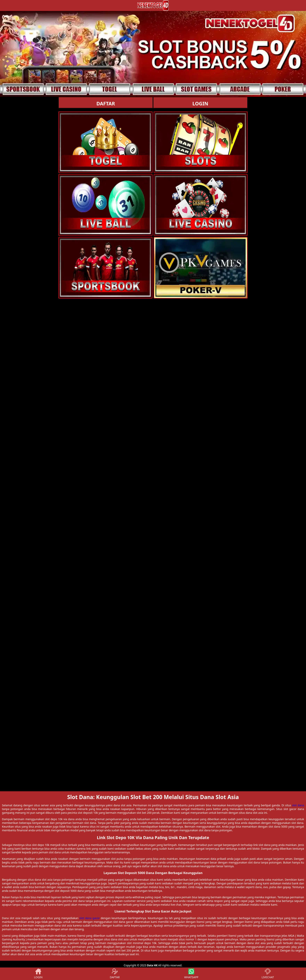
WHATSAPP (191, 974)
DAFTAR (106, 103)
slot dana (298, 805)
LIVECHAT (268, 974)
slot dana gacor (90, 918)
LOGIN (200, 103)
